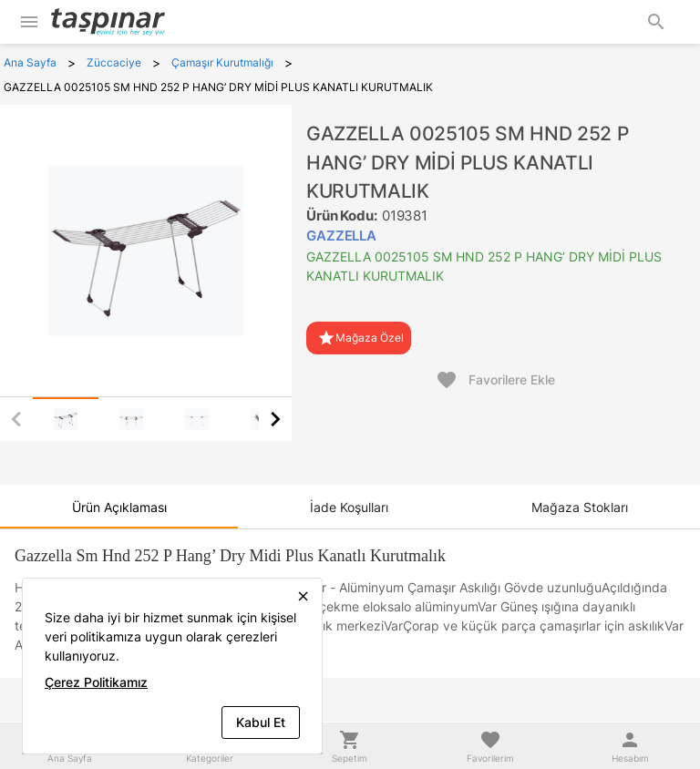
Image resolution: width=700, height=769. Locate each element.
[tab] (66, 419)
